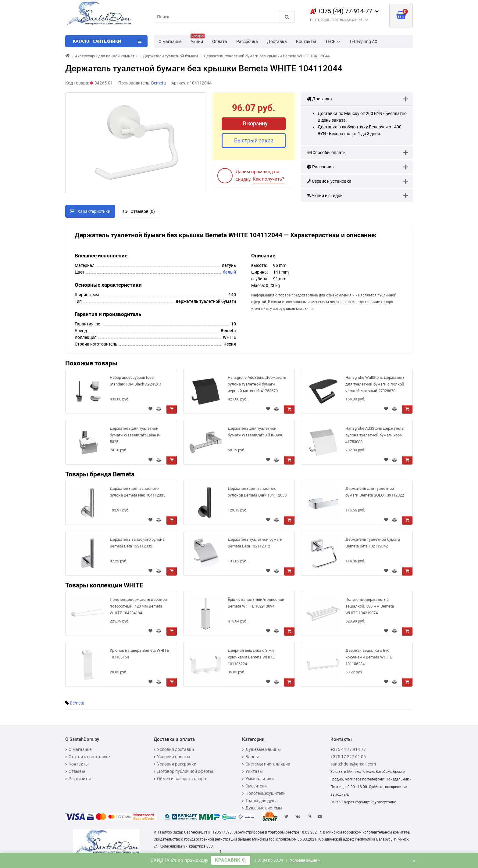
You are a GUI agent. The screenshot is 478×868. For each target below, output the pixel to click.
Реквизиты (78, 779)
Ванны (250, 757)
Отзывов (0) (139, 211)
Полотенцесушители (264, 793)
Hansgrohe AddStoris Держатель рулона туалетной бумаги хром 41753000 (375, 435)
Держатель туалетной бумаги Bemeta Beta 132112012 (255, 543)
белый (229, 272)
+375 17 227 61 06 (348, 757)
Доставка (277, 41)
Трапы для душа (260, 801)
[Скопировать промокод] (231, 860)
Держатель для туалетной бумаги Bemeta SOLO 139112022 (375, 492)
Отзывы (75, 771)
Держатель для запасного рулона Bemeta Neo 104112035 (137, 492)
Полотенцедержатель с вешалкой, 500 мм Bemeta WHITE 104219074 (370, 606)
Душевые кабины (261, 749)
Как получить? (268, 179)
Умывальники (258, 779)
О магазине (170, 41)
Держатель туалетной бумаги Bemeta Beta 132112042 (373, 543)
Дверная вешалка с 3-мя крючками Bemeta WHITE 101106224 (251, 657)
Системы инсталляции (266, 764)
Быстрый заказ (254, 140)
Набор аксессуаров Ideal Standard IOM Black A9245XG (136, 381)
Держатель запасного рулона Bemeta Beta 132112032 (137, 543)
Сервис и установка (329, 181)
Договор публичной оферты (183, 771)
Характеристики (90, 211)
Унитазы (252, 771)
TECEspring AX (363, 41)
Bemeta (77, 703)
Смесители (254, 786)
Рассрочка (247, 41)
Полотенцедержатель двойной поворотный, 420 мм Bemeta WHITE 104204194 (138, 606)
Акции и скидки (325, 195)
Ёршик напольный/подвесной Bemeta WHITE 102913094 (256, 603)
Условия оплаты (172, 757)
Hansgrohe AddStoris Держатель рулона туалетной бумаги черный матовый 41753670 (257, 384)
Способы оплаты (327, 152)
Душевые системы (262, 808)
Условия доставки (174, 749)
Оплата (220, 41)
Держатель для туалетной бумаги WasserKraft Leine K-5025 (135, 435)
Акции (198, 40)
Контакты (306, 41)
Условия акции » (305, 860)
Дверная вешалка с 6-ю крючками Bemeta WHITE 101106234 (369, 657)
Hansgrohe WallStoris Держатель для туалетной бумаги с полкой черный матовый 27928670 (375, 384)
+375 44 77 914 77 (348, 749)
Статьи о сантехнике (87, 757)
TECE (333, 41)
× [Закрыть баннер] (414, 860)
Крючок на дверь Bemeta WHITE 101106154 (139, 654)
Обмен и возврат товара (180, 779)
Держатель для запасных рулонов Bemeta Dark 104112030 (257, 492)
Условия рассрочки (175, 764)
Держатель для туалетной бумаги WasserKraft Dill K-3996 (255, 432)
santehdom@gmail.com (353, 764)
